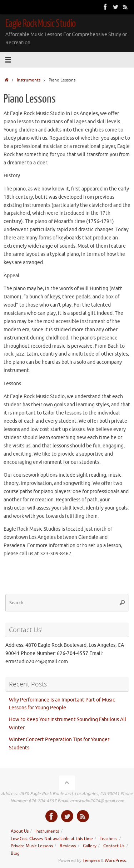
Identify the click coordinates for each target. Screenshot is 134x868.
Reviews (68, 846)
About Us (20, 831)
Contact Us (114, 846)
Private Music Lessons (32, 846)
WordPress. (116, 860)
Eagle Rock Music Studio (40, 24)
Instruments (29, 80)
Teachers (108, 839)
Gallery (90, 846)
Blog (15, 853)
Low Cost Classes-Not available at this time (52, 839)
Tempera (91, 860)
